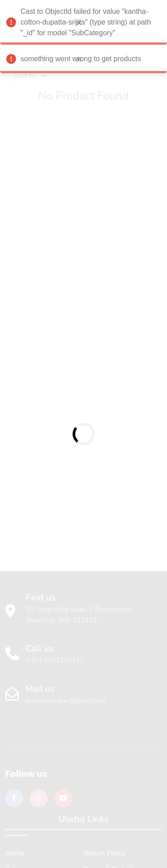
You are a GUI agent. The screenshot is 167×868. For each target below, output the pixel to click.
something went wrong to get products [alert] (83, 60)
